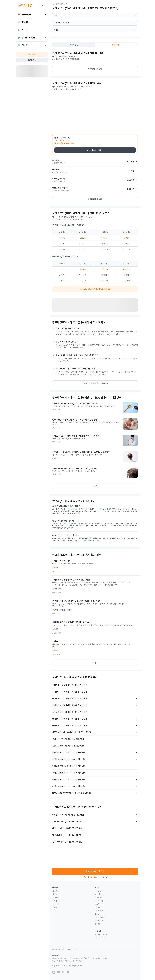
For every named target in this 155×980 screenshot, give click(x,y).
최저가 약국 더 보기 (95, 199)
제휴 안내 (55, 901)
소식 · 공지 (56, 904)
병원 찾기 (98, 894)
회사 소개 (55, 891)
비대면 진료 (99, 891)
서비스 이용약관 (73, 949)
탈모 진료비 (99, 897)
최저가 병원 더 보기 (95, 69)
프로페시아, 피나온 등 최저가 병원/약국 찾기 (95, 289)
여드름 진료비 (100, 904)
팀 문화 (55, 894)
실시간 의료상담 (100, 917)
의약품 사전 (99, 921)
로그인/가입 (32, 60)
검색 (42, 5)
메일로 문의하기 (100, 938)
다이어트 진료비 (100, 901)
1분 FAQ (98, 914)
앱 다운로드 (32, 54)
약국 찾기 (98, 907)
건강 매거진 (99, 911)
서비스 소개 (56, 897)
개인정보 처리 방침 (58, 949)
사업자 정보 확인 (79, 961)
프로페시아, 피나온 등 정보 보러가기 (95, 383)
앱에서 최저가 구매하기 (95, 150)
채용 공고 (55, 907)
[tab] (74, 45)
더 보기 (95, 486)
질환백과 (98, 924)
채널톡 (105, 934)
